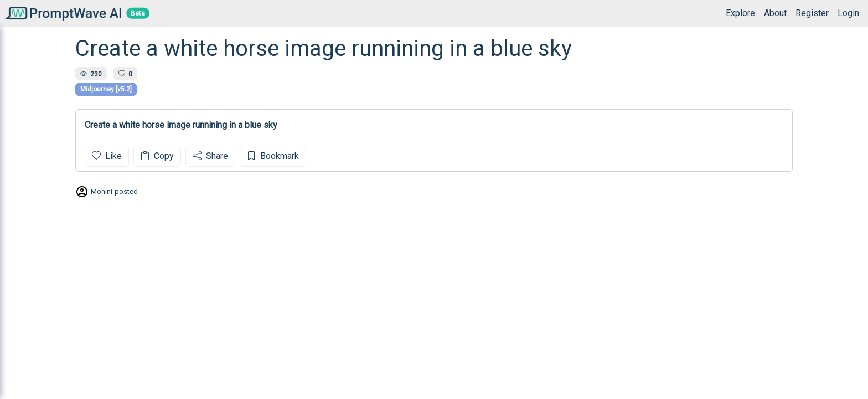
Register (812, 13)
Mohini (102, 191)
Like (107, 156)
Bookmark (273, 156)
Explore (740, 13)
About (775, 13)
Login (848, 13)
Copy (157, 156)
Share (210, 156)
